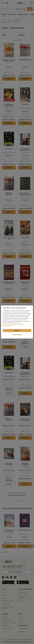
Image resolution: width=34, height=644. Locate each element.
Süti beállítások (17, 335)
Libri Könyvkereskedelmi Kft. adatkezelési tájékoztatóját (14, 325)
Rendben (17, 330)
